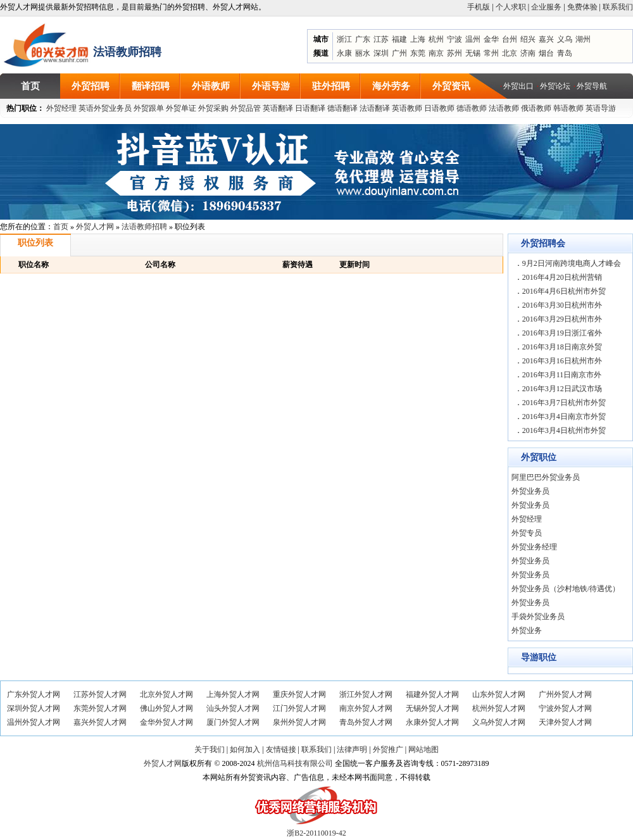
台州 (510, 39)
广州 (399, 53)
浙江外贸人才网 (366, 694)
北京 (510, 53)
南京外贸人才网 (366, 708)
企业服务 (546, 7)
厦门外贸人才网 (233, 722)
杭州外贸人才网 (499, 708)
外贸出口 (518, 86)
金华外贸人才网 (166, 722)
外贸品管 (246, 108)
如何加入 (245, 749)
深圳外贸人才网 (34, 708)
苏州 (454, 53)
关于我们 (210, 749)
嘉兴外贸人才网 (100, 722)
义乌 (565, 39)
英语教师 (407, 108)
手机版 (479, 7)
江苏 (381, 39)
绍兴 (528, 39)
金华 (491, 39)
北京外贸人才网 (166, 694)
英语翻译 (278, 108)
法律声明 (352, 749)
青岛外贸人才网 (366, 722)
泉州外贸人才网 (299, 722)
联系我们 (618, 7)
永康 (344, 53)
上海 (418, 39)
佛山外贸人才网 (166, 708)
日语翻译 (310, 108)
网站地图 (423, 749)
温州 (473, 39)
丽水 (363, 53)
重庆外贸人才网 (299, 694)
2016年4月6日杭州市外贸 (564, 291)
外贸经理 (61, 108)
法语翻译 (375, 108)
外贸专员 (527, 533)
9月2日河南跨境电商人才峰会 (572, 263)
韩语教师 (568, 108)
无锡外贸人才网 (432, 708)
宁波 (454, 39)
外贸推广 (388, 749)
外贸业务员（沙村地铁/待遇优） (566, 589)
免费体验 (582, 7)
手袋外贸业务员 (538, 617)
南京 (436, 53)
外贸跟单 (149, 108)
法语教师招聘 (144, 227)
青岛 (565, 53)
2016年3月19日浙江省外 (562, 333)
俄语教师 (536, 108)
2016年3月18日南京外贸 (562, 347)
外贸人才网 (95, 227)
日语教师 (439, 108)
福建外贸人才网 (432, 694)
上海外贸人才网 (233, 694)
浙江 (344, 39)
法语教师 (504, 108)
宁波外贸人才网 (565, 708)
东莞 (418, 53)
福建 (399, 39)
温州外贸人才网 (34, 722)
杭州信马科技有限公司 (295, 763)
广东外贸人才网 (34, 694)
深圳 (381, 53)
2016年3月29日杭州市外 (562, 319)
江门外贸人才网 (299, 708)
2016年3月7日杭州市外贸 (564, 403)
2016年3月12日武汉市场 (562, 389)
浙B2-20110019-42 (316, 833)
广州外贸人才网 (565, 694)
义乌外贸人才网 (499, 722)
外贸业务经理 (534, 547)
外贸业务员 (530, 491)
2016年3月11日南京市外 (562, 375)
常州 (491, 53)
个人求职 (511, 7)
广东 (363, 39)
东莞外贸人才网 (100, 708)
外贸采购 (213, 108)
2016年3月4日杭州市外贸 (564, 430)
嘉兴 (546, 39)
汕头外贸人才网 (233, 708)
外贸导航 (592, 86)
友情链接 (281, 749)
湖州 (583, 39)
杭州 (436, 39)
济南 (528, 53)
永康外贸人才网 (432, 722)
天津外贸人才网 (565, 722)
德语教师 (473, 108)
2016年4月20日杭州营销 (562, 277)
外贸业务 (527, 630)
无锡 (473, 53)
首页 (61, 227)
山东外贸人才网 (499, 694)
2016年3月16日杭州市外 (562, 361)
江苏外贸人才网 (100, 694)
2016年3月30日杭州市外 (562, 305)
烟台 (546, 53)
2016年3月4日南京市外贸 (564, 417)
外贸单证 (181, 108)
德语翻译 (342, 108)
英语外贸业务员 (105, 108)
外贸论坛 (555, 86)
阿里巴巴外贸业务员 (546, 477)
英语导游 (601, 108)
